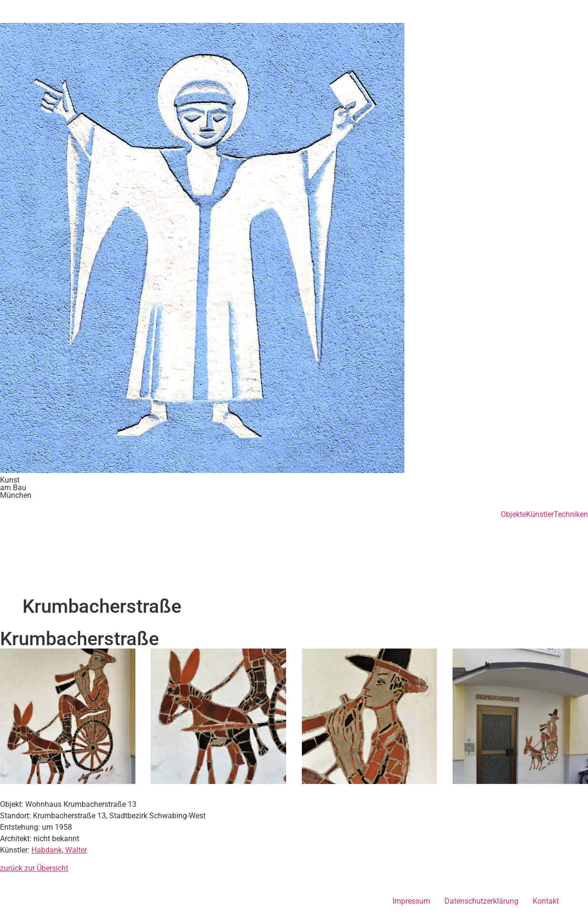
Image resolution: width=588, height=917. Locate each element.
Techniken (571, 515)
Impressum (411, 901)
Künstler (540, 515)
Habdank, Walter (59, 850)
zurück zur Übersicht (34, 868)
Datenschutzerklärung (481, 901)
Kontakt (546, 901)
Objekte (513, 515)
